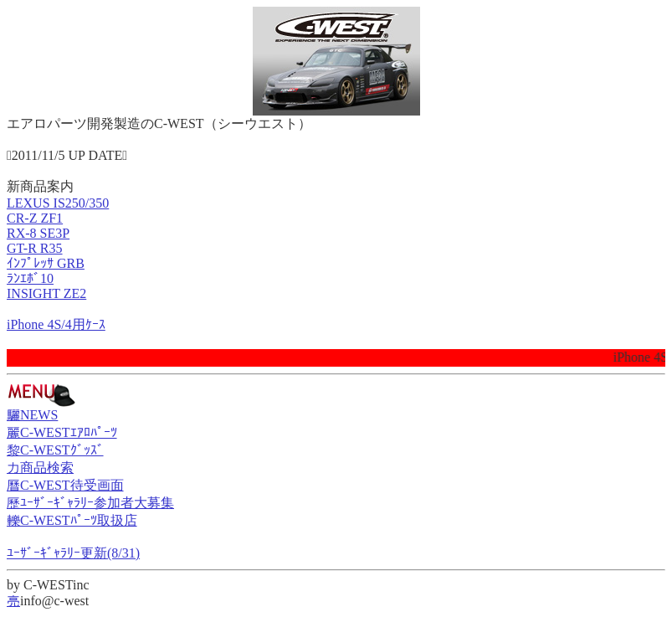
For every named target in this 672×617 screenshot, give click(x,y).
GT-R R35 (35, 248)
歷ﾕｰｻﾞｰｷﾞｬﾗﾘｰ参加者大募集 (90, 503)
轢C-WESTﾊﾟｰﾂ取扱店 (72, 520)
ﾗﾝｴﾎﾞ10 (30, 278)
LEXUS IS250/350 (58, 203)
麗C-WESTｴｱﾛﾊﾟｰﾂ (62, 432)
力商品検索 (40, 468)
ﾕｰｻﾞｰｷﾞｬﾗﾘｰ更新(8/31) (73, 553)
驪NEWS (32, 415)
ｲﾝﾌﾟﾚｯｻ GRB (46, 263)
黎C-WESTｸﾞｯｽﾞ (55, 450)
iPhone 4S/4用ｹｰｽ (56, 324)
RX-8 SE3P (38, 233)
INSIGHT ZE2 (46, 293)
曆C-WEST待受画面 (65, 485)
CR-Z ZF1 (35, 218)
